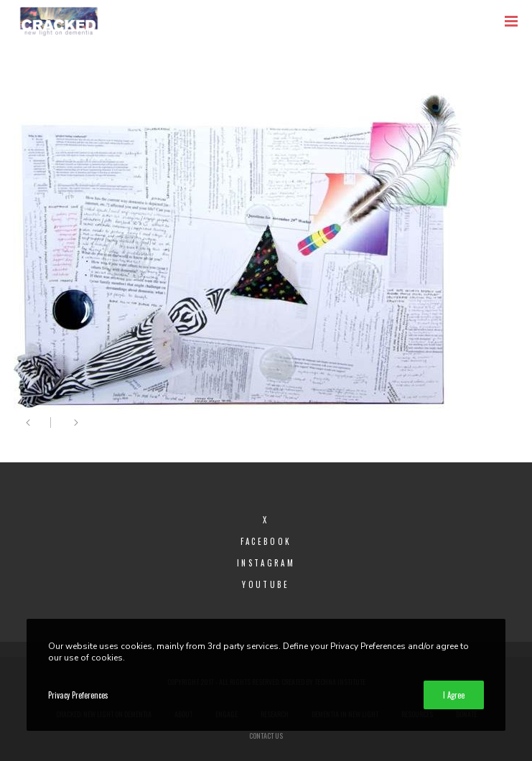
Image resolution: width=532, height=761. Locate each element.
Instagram (266, 563)
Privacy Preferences (78, 695)
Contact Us (266, 736)
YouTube (266, 584)
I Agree (454, 695)
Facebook (266, 541)
